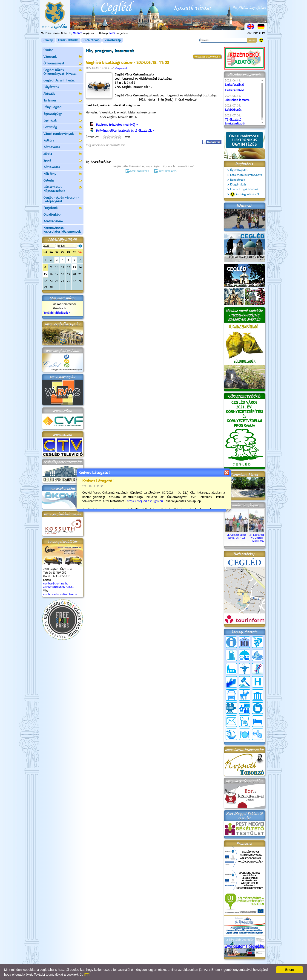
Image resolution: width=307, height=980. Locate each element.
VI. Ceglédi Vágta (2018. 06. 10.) (236, 535)
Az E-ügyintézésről (245, 194)
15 (45, 274)
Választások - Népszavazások (63, 189)
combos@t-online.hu (56, 584)
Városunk (63, 57)
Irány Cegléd (52, 107)
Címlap (48, 40)
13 (74, 267)
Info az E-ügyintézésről (244, 189)
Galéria (63, 181)
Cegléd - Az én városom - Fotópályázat (61, 199)
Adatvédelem (53, 221)
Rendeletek (238, 180)
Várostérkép (113, 40)
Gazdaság (63, 127)
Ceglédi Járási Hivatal (59, 80)
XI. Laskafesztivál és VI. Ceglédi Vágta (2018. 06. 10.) (261, 536)
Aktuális (63, 94)
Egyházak (63, 121)
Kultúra (63, 141)
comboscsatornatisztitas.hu (60, 594)
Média (63, 154)
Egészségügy (63, 114)
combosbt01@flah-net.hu (59, 587)
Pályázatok (51, 87)
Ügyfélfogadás (239, 170)
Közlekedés (63, 167)
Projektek (63, 208)
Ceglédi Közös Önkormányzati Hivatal (63, 72)
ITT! (87, 974)
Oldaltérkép (91, 40)
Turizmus (63, 101)
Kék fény (63, 174)
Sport (63, 161)
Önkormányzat (63, 64)
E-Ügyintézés (238, 185)
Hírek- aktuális (68, 40)
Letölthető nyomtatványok (247, 175)
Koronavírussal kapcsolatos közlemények (62, 230)
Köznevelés (63, 147)
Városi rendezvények (63, 134)
